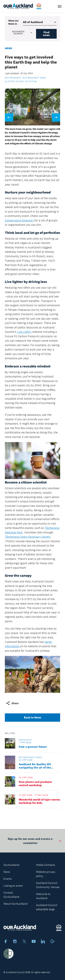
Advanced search (22, 33)
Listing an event (13, 886)
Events (8, 879)
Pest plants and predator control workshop (35, 784)
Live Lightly (24, 332)
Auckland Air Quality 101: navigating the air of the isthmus (35, 766)
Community (26, 740)
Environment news (35, 78)
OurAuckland (11, 865)
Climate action (14, 81)
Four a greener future (33, 747)
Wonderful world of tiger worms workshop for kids (39, 801)
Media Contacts (45, 865)
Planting (31, 81)
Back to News (33, 717)
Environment (13, 78)
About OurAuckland (15, 904)
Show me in (13, 22)
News (8, 48)
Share (12, 703)
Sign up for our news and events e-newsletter (35, 843)
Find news (46, 34)
